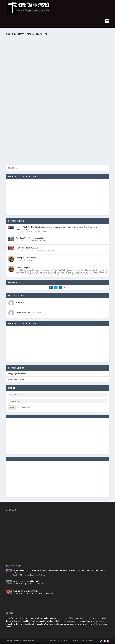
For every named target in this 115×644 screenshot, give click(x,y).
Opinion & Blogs (53, 272)
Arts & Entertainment (36, 270)
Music (22, 272)
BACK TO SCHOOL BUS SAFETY (28, 248)
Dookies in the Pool (50, 270)
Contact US (74, 641)
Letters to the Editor (93, 270)
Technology (54, 274)
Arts (27, 251)
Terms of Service (87, 641)
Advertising (54, 641)
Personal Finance (73, 272)
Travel (91, 274)
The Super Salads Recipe (26, 258)
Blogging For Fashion (17, 374)
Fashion (44, 251)
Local (35, 232)
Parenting (63, 272)
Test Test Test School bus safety (30, 238)
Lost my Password (24, 408)
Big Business (30, 241)
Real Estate (83, 272)
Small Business (42, 232)
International (52, 251)
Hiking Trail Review (16, 380)
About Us (64, 641)
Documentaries (41, 241)
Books (32, 251)
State (37, 274)
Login (12, 408)
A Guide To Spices (23, 268)
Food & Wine (72, 270)
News (45, 272)
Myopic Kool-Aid (30, 272)
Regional (91, 272)
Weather (96, 274)
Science (97, 272)
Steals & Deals (45, 274)
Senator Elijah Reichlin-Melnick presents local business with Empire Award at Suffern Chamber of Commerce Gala (57, 228)
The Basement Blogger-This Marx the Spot (73, 274)
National (39, 272)
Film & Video (62, 270)
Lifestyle (104, 270)
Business (29, 232)
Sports (33, 274)
